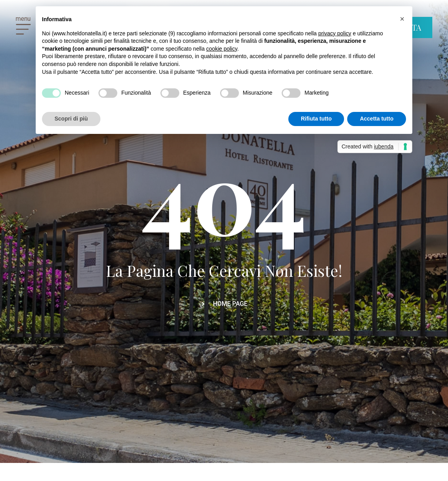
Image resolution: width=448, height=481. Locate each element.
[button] (402, 19)
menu (23, 19)
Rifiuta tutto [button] (316, 119)
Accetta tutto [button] (377, 119)
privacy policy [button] (335, 33)
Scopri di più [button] (71, 119)
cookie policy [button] (222, 49)
